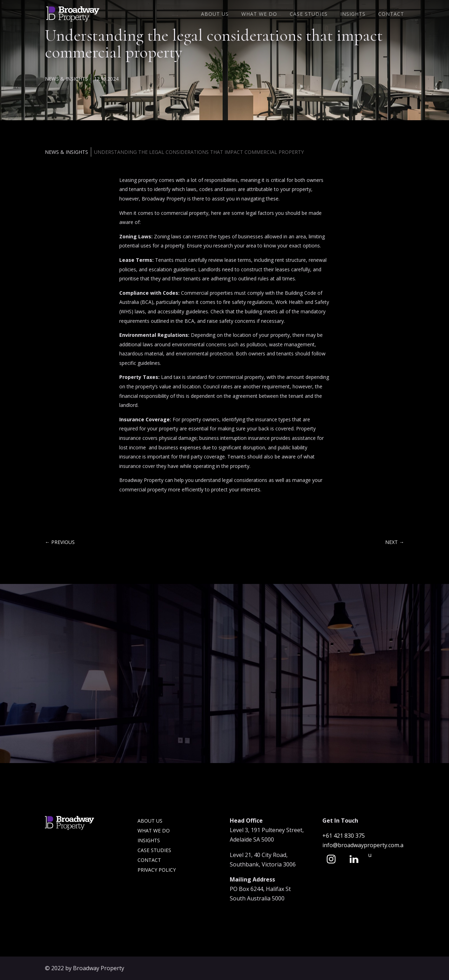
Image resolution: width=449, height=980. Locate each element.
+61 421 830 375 (344, 836)
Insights (353, 14)
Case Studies (309, 14)
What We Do (259, 14)
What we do (154, 831)
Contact (391, 14)
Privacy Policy (157, 870)
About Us (215, 14)
